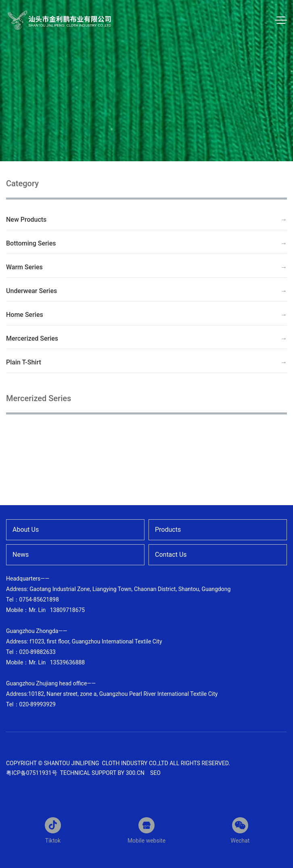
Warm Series (24, 267)
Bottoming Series (31, 243)
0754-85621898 (39, 599)
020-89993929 (38, 704)
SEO (155, 773)
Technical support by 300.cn (102, 773)
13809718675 (68, 610)
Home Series (25, 315)
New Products (26, 220)
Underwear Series (31, 291)
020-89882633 (38, 652)
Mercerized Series (32, 338)
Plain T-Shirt (24, 362)
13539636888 (68, 662)
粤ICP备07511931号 (32, 773)
